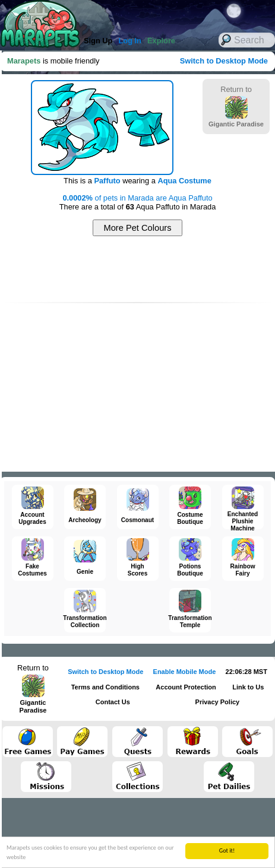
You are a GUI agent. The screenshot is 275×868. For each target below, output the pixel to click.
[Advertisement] (138, 269)
